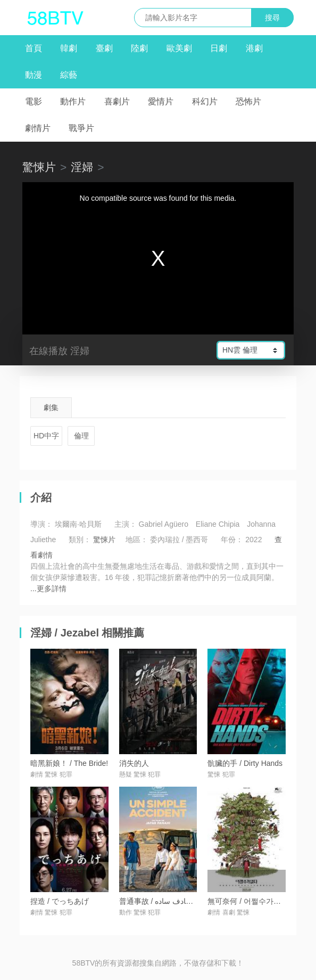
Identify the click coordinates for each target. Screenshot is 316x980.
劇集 (51, 407)
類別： (80, 540)
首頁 (34, 48)
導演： (41, 524)
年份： (232, 540)
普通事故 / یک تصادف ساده (162, 901)
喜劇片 (117, 101)
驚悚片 (39, 167)
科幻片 (205, 101)
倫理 (81, 436)
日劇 (219, 48)
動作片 (73, 101)
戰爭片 (81, 128)
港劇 (254, 48)
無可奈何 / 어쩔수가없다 (248, 901)
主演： (126, 524)
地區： (137, 540)
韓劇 (69, 48)
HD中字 (46, 436)
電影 (34, 101)
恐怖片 (248, 101)
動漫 (34, 75)
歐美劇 (179, 48)
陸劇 (139, 48)
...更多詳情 (48, 589)
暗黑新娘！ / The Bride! (69, 763)
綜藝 (69, 75)
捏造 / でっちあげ (60, 901)
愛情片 (161, 101)
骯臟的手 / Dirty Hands (245, 763)
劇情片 (38, 128)
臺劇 (104, 48)
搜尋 (272, 18)
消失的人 (134, 763)
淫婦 (82, 167)
